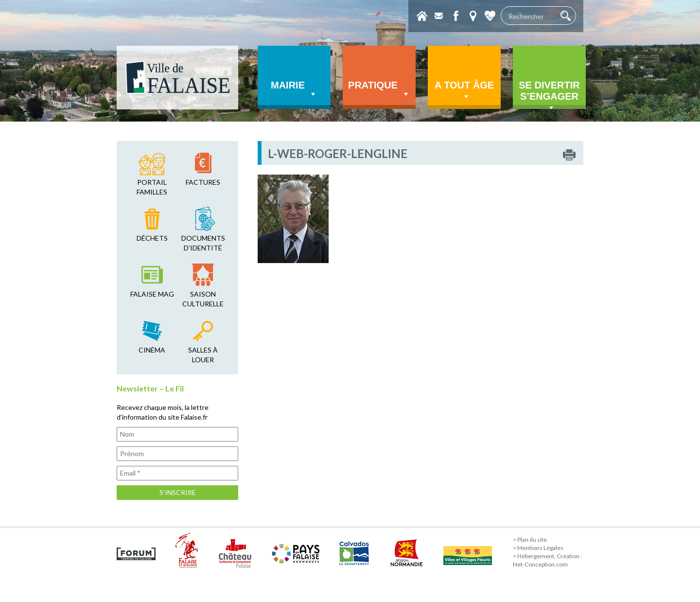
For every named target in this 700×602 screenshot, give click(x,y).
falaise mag (152, 294)
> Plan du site (530, 540)
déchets (152, 238)
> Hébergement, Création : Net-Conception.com (547, 560)
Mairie (294, 89)
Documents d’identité (203, 243)
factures (203, 182)
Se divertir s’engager (549, 94)
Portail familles (152, 187)
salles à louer (203, 355)
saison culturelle (203, 299)
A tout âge (464, 91)
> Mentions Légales (538, 548)
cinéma (152, 350)
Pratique (379, 89)
